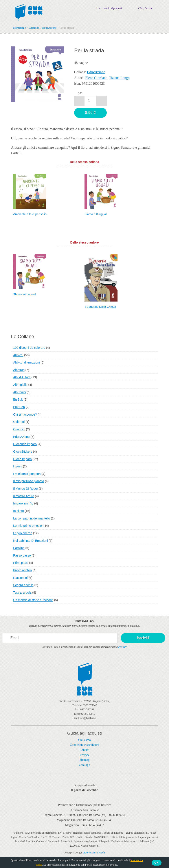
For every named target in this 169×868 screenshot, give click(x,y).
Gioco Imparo (22, 459)
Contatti (84, 750)
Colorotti (19, 422)
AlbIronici (20, 392)
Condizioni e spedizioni (85, 745)
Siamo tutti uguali (96, 214)
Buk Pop (19, 407)
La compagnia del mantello (32, 518)
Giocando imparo (25, 444)
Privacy (122, 647)
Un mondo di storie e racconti (33, 600)
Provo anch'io (22, 570)
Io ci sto (18, 511)
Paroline (19, 548)
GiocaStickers (23, 452)
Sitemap (84, 760)
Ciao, (145, 8)
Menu (6, 8)
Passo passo (22, 555)
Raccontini (20, 578)
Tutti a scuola (22, 592)
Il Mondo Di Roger (26, 489)
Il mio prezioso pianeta (29, 481)
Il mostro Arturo (24, 496)
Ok (157, 863)
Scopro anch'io (23, 585)
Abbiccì (18, 355)
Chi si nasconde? (25, 414)
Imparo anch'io (23, 503)
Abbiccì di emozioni (27, 362)
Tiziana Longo (119, 78)
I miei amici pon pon (27, 474)
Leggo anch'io (23, 533)
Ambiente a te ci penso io (30, 214)
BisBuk (18, 399)
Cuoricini (19, 429)
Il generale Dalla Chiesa (100, 307)
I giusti (18, 466)
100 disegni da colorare (29, 348)
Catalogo (85, 765)
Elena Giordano (96, 78)
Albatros (19, 370)
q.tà (80, 93)
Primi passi (21, 563)
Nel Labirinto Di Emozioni (30, 541)
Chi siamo (84, 740)
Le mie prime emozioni (29, 526)
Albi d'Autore (22, 377)
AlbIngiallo (20, 385)
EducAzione (21, 437)
